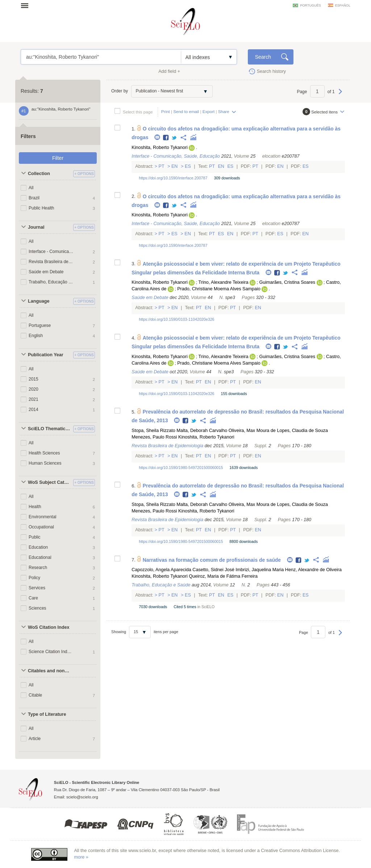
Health (35, 507)
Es (188, 166)
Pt (161, 166)
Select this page (138, 112)
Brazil (34, 198)
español (343, 5)
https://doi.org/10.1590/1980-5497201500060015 (181, 468)
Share (224, 111)
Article (35, 739)
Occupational (41, 527)
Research (38, 568)
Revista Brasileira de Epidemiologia (51, 262)
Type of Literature (47, 714)
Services (37, 588)
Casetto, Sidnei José (213, 570)
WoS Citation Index (49, 627)
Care (33, 598)
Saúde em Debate (46, 272)
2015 (34, 379)
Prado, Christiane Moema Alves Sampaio (219, 289)
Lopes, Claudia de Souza (302, 431)
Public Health (41, 208)
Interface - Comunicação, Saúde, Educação (51, 252)
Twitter (174, 138)
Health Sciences (44, 453)
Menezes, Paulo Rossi (154, 437)
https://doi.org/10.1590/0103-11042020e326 (176, 319)
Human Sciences (45, 463)
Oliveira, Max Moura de (252, 431)
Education (38, 547)
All (31, 188)
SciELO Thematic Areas (50, 429)
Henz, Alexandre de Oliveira (313, 570)
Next (340, 95)
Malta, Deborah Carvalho (202, 431)
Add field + (169, 71)
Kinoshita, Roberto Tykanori (159, 148)
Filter (58, 158)
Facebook (166, 138)
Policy (34, 578)
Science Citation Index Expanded (51, 652)
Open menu (27, 5)
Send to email (186, 111)
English (36, 336)
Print (166, 111)
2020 (34, 389)
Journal (36, 227)
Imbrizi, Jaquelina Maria (260, 570)
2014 (34, 410)
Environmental (43, 517)
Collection (39, 174)
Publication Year (46, 355)
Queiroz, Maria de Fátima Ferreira (223, 576)
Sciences (37, 608)
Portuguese (40, 325)
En (174, 166)
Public (35, 537)
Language (39, 301)
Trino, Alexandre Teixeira (224, 282)
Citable (35, 695)
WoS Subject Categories (50, 482)
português (310, 5)
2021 (34, 399)
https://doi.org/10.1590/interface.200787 (173, 178)
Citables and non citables (50, 671)
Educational (40, 557)
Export (209, 111)
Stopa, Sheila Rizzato (153, 431)
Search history (272, 71)
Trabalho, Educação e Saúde (51, 282)
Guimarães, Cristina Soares (287, 282)
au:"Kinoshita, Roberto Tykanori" (101, 57)
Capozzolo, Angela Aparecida (161, 570)
